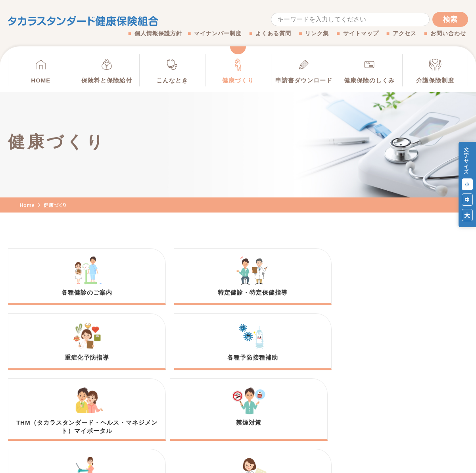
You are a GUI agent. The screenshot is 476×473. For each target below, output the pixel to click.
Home (27, 205)
